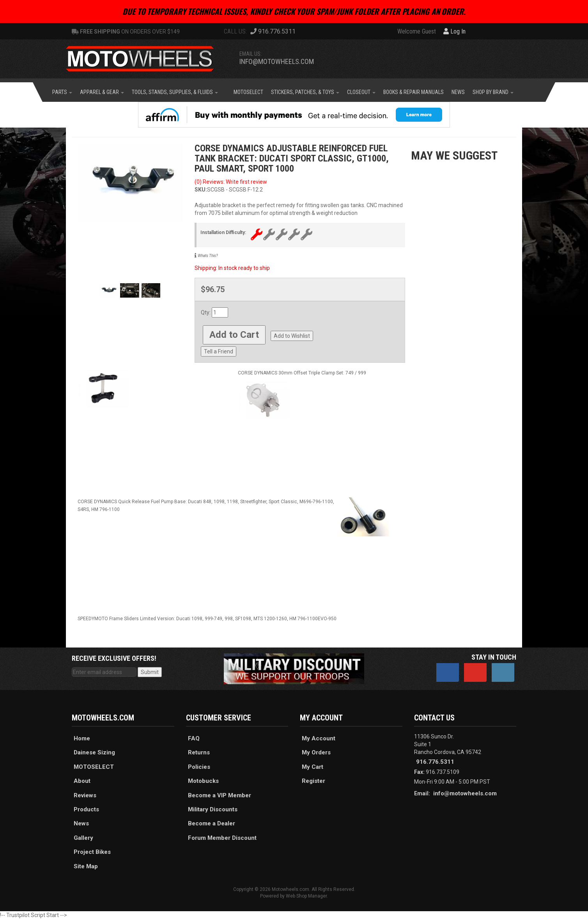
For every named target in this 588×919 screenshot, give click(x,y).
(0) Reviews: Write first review (231, 182)
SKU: (201, 190)
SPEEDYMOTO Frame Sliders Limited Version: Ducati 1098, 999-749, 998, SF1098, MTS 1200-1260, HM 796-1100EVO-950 (207, 619)
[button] (62, 92)
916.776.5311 (435, 762)
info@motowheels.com (277, 61)
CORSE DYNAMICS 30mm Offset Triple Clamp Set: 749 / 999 (302, 373)
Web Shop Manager (306, 896)
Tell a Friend (219, 351)
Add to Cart (234, 335)
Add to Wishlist (292, 336)
